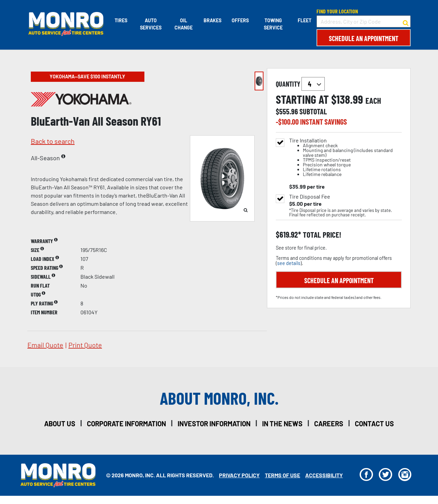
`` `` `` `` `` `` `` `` (313, 84)
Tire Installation (345, 157)
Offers (240, 20)
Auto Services (150, 24)
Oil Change (183, 24)
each (373, 101)
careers (329, 424)
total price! (321, 235)
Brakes (212, 20)
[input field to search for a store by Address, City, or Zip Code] (364, 21)
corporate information (126, 424)
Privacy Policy (239, 475)
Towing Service (273, 24)
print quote (85, 345)
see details (289, 263)
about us (60, 424)
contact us (374, 424)
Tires (120, 20)
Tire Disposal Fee (310, 197)
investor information (214, 424)
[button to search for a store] (406, 22)
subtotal (313, 111)
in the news (282, 424)
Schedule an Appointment (364, 38)
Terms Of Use (282, 475)
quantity (300, 84)
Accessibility (324, 475)
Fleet (305, 20)
